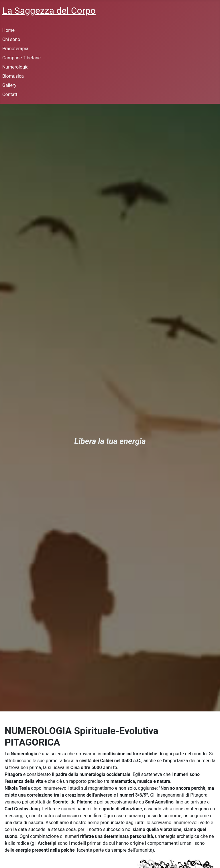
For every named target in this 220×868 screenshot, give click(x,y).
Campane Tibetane (21, 58)
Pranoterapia (15, 49)
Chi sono (11, 39)
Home (8, 30)
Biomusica (13, 76)
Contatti (10, 94)
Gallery (9, 85)
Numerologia (15, 67)
